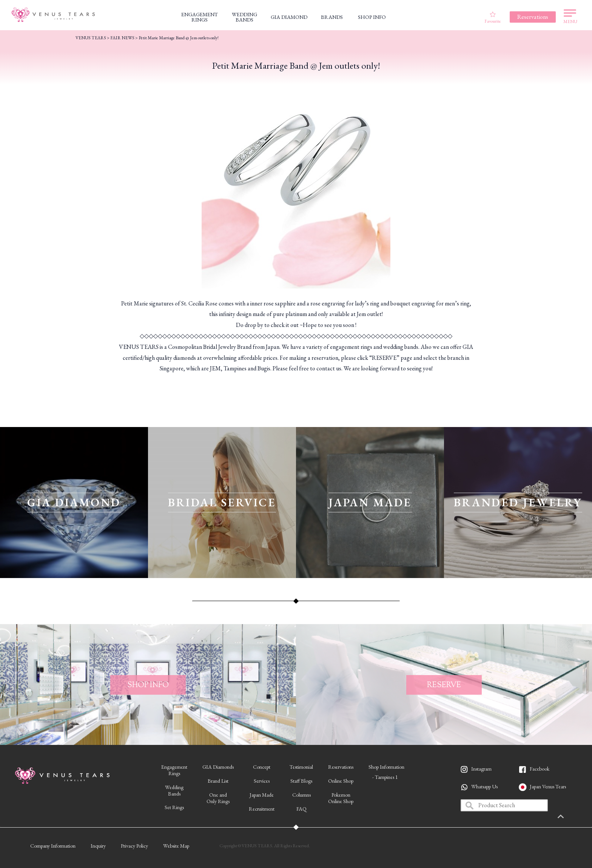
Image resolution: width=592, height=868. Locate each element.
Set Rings (174, 807)
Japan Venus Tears (548, 786)
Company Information (53, 846)
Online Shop (341, 781)
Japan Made (262, 795)
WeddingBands (174, 790)
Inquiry (98, 846)
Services (262, 781)
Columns (301, 795)
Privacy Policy (134, 846)
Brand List (218, 781)
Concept (262, 767)
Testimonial (301, 767)
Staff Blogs (301, 781)
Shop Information (386, 767)
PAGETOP (575, 817)
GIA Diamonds (218, 767)
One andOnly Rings (218, 798)
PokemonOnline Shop (341, 798)
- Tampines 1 (385, 777)
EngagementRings (174, 770)
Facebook (540, 769)
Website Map (176, 846)
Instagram (481, 769)
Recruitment (262, 809)
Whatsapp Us (484, 786)
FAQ (301, 809)
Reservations (341, 767)
